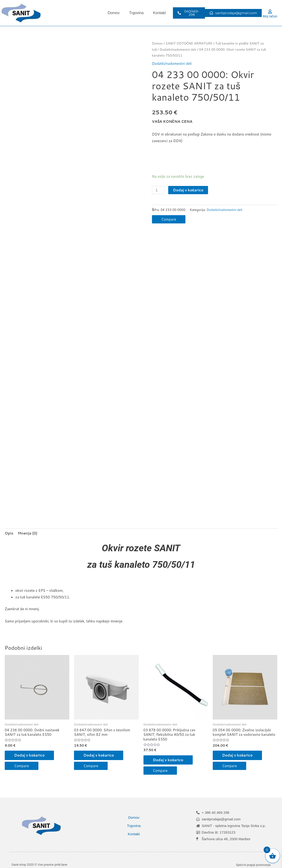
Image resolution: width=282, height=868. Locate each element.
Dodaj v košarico (188, 190)
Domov (114, 13)
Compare (169, 219)
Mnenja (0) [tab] (28, 533)
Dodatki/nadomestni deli (178, 49)
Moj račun (270, 16)
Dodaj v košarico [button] (29, 755)
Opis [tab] (9, 533)
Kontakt (159, 13)
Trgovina (136, 13)
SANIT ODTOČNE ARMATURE (189, 43)
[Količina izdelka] (158, 190)
